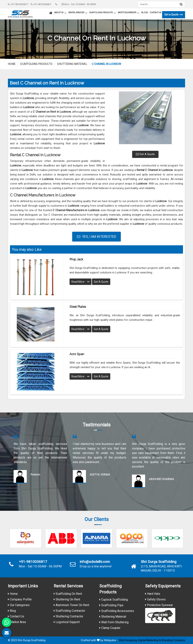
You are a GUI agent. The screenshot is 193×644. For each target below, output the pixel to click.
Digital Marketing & (150, 640)
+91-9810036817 (18, 4)
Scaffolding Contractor (69, 611)
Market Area (17, 622)
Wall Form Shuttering (114, 622)
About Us (60, 13)
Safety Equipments (129, 13)
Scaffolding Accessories (117, 611)
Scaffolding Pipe (111, 605)
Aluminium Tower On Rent (71, 605)
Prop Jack (76, 259)
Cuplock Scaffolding (114, 600)
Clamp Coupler (110, 628)
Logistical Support (67, 622)
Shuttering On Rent (67, 599)
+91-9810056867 (41, 4)
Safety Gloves (155, 599)
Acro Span (77, 354)
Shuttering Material (72, 64)
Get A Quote (145, 154)
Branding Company (173, 640)
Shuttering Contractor (69, 616)
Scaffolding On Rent (68, 594)
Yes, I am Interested (96, 237)
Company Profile (20, 599)
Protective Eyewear (159, 605)
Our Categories (19, 605)
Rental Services (78, 13)
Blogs (145, 13)
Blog (12, 611)
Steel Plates (78, 307)
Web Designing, (128, 640)
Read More (80, 282)
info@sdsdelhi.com (95, 562)
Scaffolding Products (103, 13)
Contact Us (155, 13)
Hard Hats (153, 594)
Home (12, 64)
